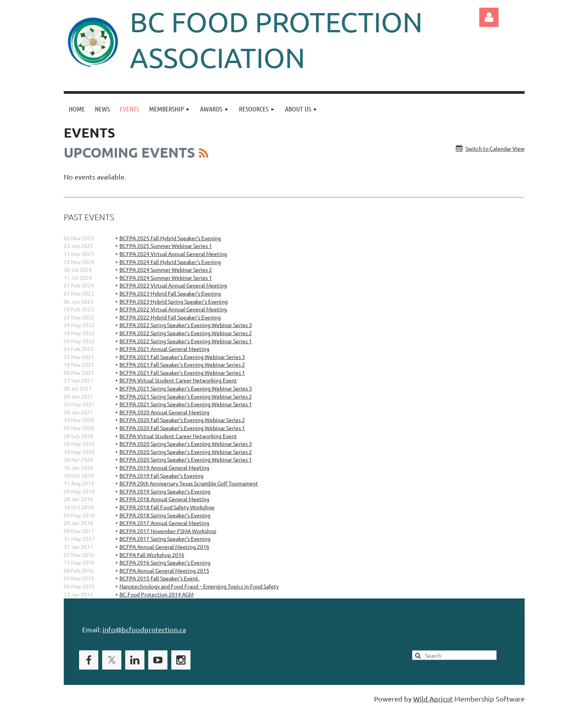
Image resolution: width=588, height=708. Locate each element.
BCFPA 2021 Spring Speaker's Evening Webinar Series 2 (186, 396)
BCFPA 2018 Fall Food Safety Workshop (167, 507)
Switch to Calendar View (495, 148)
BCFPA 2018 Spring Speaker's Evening (165, 515)
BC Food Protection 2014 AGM (157, 594)
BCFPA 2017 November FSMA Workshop (168, 531)
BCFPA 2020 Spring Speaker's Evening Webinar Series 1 (186, 459)
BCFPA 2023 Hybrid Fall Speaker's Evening (170, 293)
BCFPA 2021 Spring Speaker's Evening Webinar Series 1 (186, 404)
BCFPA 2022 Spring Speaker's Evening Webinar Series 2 (186, 333)
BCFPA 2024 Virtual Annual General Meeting (173, 254)
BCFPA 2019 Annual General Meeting (164, 467)
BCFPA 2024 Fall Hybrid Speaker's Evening (170, 262)
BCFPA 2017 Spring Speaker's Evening (165, 538)
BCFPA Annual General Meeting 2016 (164, 547)
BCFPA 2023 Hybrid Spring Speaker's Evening (174, 301)
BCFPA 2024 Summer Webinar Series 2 (166, 269)
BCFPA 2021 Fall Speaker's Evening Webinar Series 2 (182, 364)
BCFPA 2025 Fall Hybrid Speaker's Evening (170, 238)
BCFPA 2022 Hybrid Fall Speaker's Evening (170, 317)
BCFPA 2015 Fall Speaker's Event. (159, 578)
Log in (489, 17)
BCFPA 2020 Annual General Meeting (164, 412)
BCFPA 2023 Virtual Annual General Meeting (173, 285)
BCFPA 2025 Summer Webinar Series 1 (166, 246)
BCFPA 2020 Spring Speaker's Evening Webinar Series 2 (186, 452)
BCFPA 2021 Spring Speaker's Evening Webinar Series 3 (186, 388)
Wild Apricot (433, 699)
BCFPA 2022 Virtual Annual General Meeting (173, 309)
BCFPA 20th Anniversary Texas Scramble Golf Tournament (189, 483)
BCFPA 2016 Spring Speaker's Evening (165, 562)
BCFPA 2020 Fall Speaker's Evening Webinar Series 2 (182, 420)
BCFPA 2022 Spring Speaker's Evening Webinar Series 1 (186, 341)
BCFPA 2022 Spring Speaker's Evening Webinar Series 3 (186, 325)
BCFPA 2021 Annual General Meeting (164, 349)
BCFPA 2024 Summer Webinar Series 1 (166, 278)
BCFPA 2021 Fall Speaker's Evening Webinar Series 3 (182, 357)
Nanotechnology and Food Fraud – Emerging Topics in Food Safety (199, 586)
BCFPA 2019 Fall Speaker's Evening (161, 475)
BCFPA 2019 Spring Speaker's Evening (165, 491)
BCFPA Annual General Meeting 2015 (164, 570)
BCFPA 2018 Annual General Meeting (164, 499)
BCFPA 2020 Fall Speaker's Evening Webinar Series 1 (182, 428)
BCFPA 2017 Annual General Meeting (164, 523)
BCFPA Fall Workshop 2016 (152, 555)
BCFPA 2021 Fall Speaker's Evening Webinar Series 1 (182, 372)
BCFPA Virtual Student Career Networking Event (178, 380)
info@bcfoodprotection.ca (144, 629)
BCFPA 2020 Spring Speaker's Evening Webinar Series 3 (186, 444)
